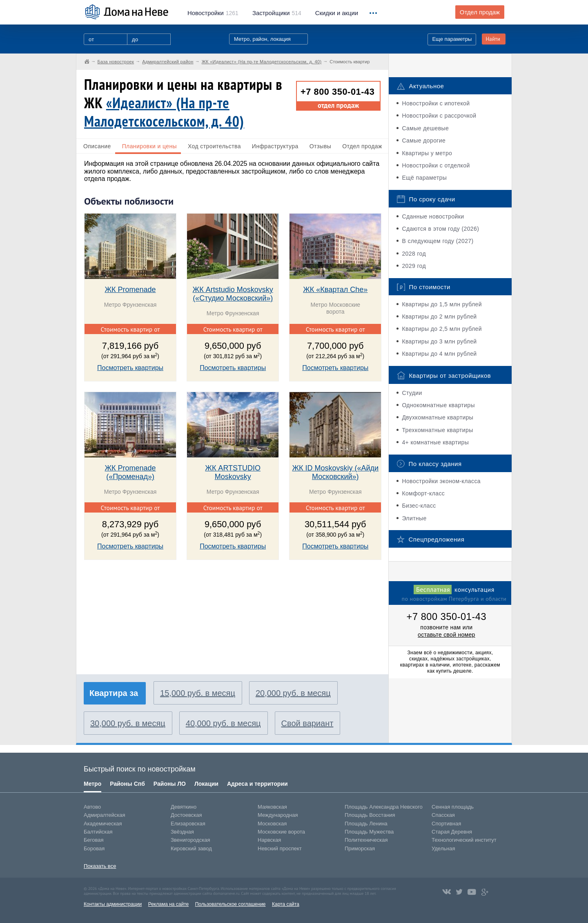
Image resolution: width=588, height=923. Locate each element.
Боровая (94, 848)
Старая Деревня (452, 832)
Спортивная (446, 824)
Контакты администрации (113, 904)
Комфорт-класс (423, 493)
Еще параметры (452, 39)
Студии (412, 393)
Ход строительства (214, 146)
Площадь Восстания (370, 815)
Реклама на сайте (169, 904)
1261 (213, 13)
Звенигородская (190, 840)
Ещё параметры (424, 178)
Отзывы (321, 146)
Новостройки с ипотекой (436, 103)
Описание (97, 146)
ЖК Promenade (130, 290)
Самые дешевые (425, 128)
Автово (92, 807)
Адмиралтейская (105, 815)
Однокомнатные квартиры (438, 405)
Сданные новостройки (433, 216)
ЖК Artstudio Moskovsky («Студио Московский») (233, 294)
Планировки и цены (149, 146)
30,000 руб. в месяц (128, 723)
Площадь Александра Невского (384, 807)
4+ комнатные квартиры (435, 442)
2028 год (414, 254)
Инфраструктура (275, 146)
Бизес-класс (419, 506)
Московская (272, 824)
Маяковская (272, 807)
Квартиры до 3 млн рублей (439, 341)
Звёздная (182, 832)
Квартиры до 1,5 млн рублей (442, 304)
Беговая (94, 840)
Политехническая (366, 840)
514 (277, 13)
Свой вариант (307, 723)
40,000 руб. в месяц (223, 723)
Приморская (360, 848)
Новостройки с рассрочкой (439, 116)
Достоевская (186, 815)
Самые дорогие (424, 140)
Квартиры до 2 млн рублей (439, 317)
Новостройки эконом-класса (441, 481)
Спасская (443, 815)
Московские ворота (281, 832)
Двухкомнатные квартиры (438, 417)
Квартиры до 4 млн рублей (439, 354)
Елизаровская (188, 824)
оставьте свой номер (447, 635)
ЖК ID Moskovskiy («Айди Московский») (335, 472)
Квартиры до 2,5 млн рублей (442, 329)
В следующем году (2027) (438, 241)
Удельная (443, 848)
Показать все (100, 866)
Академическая (103, 824)
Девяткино (184, 807)
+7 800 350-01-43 (337, 92)
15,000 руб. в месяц (198, 693)
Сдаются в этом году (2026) (440, 229)
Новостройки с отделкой (436, 165)
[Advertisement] (145, 622)
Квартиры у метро (427, 153)
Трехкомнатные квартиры (437, 430)
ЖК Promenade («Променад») (130, 472)
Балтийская (98, 832)
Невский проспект (280, 848)
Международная (278, 815)
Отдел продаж (480, 12)
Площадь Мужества (369, 832)
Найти (493, 39)
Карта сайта (286, 904)
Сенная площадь (453, 807)
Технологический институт (464, 840)
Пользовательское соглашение (231, 904)
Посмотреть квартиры (130, 368)
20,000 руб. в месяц (293, 693)
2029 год (414, 266)
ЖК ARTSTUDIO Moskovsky (233, 472)
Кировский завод (191, 848)
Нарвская (269, 840)
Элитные (414, 518)
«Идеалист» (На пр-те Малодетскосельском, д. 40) (164, 112)
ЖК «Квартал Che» (335, 290)
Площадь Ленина (366, 824)
